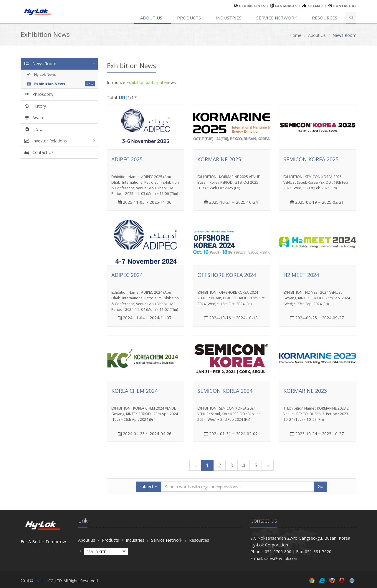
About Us (317, 35)
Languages (286, 6)
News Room (40, 64)
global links (252, 6)
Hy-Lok (41, 581)
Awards (35, 118)
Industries (229, 18)
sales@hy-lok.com (281, 558)
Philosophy (39, 94)
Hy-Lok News (41, 74)
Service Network (277, 18)
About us (151, 18)
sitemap (315, 6)
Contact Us (345, 6)
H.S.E (33, 129)
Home (295, 35)
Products (189, 18)
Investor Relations (45, 141)
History (35, 106)
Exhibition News (46, 84)
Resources (325, 18)
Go (321, 486)
